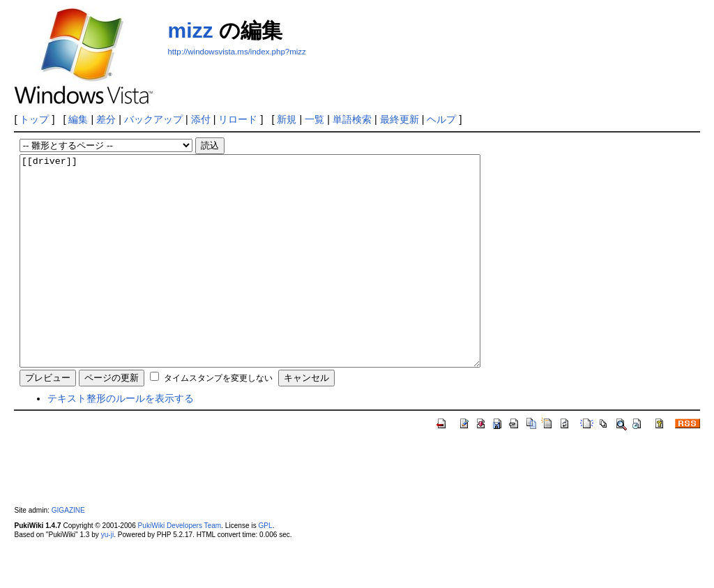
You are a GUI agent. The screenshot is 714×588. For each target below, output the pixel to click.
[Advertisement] (331, 77)
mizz (190, 30)
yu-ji (107, 576)
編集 (78, 119)
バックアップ (153, 119)
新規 (287, 119)
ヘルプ (441, 119)
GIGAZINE (68, 552)
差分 (106, 119)
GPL (265, 567)
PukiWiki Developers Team (180, 567)
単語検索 (352, 119)
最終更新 (400, 119)
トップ (34, 119)
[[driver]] (278, 282)
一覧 (314, 119)
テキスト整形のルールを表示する (121, 440)
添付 (201, 119)
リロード (238, 119)
